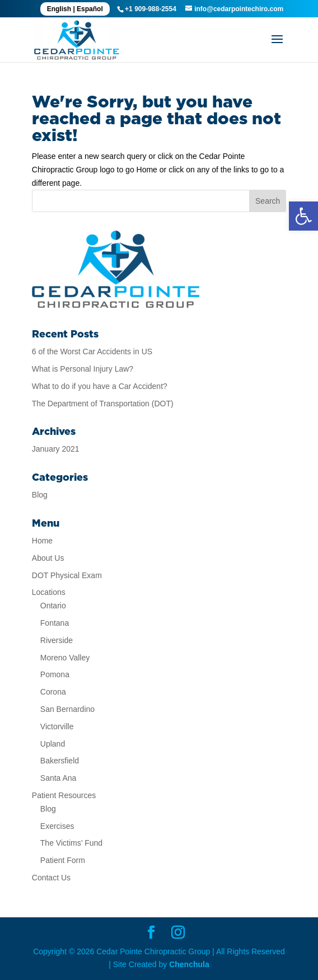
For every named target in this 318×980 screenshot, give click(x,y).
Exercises (57, 826)
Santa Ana (59, 778)
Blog (40, 495)
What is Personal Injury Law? (83, 369)
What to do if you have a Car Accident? (100, 386)
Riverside (57, 640)
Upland (53, 744)
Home (42, 541)
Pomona (55, 674)
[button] (303, 216)
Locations (49, 592)
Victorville (57, 726)
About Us (48, 558)
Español (90, 9)
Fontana (55, 623)
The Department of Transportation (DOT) (103, 404)
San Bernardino (67, 709)
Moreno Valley (65, 658)
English (59, 9)
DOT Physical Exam (67, 575)
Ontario (53, 606)
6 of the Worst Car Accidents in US (92, 351)
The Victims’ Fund (71, 843)
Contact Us (51, 878)
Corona (53, 692)
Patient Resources (64, 795)
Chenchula (189, 964)
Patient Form (63, 860)
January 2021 (56, 449)
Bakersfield (60, 761)
